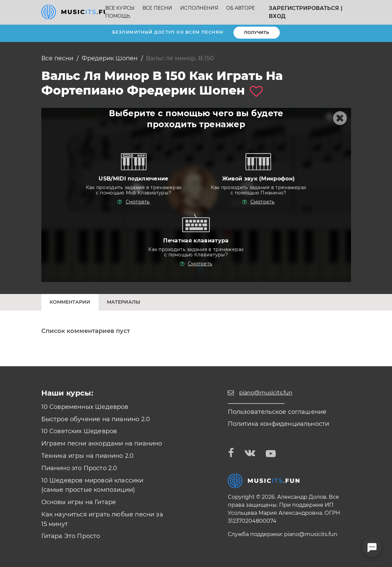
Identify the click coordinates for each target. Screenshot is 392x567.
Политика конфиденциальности (279, 424)
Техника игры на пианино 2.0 (88, 456)
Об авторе (240, 8)
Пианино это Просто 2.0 (79, 468)
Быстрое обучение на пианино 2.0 (96, 419)
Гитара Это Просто (71, 536)
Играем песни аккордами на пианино (102, 443)
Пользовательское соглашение (277, 412)
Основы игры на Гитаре (79, 502)
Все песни (157, 8)
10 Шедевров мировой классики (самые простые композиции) (92, 485)
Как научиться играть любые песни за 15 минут (102, 519)
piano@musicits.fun (311, 534)
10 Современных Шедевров (85, 407)
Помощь (118, 16)
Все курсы (120, 8)
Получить (257, 32)
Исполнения (199, 8)
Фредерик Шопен (110, 58)
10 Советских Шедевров (79, 431)
